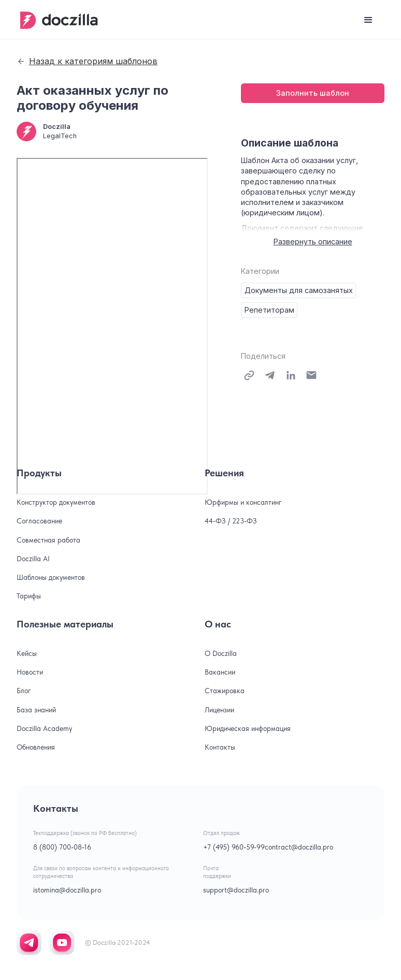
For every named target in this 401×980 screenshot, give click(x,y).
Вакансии (220, 672)
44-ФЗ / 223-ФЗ (231, 521)
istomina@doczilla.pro (67, 890)
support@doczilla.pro (236, 890)
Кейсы (27, 653)
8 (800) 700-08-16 (62, 847)
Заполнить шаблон (313, 93)
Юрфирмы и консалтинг (243, 502)
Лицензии (219, 710)
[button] (368, 20)
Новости (30, 672)
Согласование (39, 521)
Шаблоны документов (51, 577)
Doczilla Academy (44, 728)
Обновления (36, 747)
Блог (24, 691)
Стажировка (225, 691)
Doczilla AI (33, 559)
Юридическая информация (248, 728)
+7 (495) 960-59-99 (234, 847)
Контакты (220, 747)
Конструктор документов (56, 502)
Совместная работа (48, 540)
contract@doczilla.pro (299, 847)
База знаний (36, 710)
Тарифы (29, 596)
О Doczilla (221, 653)
